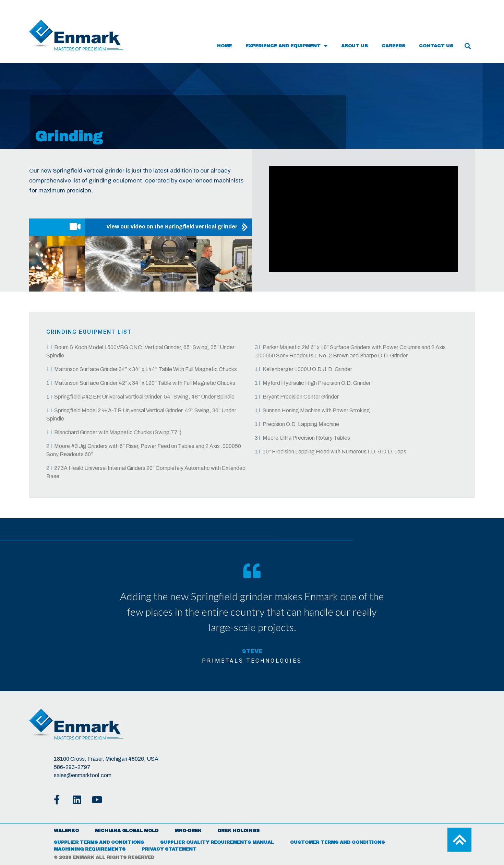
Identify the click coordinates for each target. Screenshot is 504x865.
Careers (393, 46)
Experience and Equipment (286, 46)
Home (224, 46)
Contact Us (436, 46)
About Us (355, 46)
